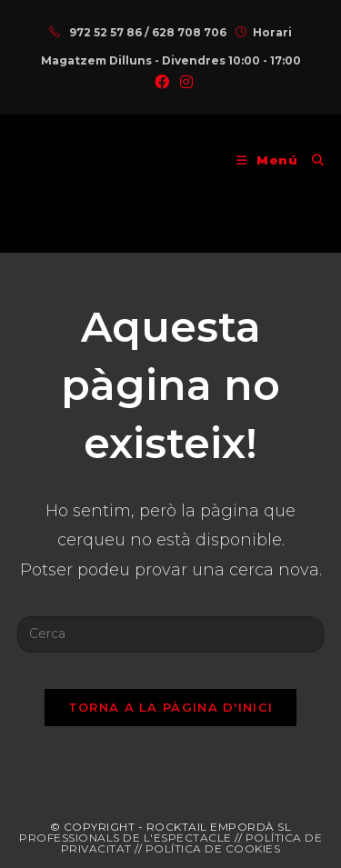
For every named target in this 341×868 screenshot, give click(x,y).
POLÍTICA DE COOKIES (213, 848)
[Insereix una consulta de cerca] (171, 634)
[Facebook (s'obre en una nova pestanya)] (162, 83)
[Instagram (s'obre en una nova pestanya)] (184, 83)
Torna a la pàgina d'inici (171, 707)
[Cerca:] (311, 160)
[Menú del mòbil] (267, 160)
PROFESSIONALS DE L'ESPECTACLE (125, 838)
